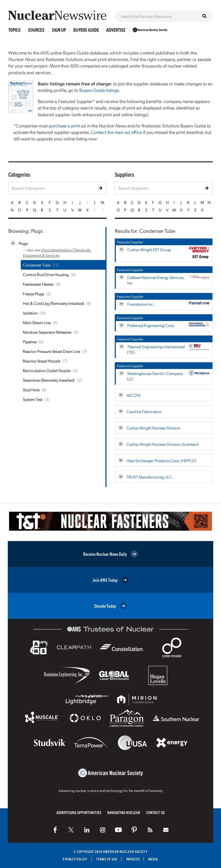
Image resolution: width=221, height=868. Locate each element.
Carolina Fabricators (144, 411)
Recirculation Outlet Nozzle (47, 370)
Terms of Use (107, 859)
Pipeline (30, 342)
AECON (133, 395)
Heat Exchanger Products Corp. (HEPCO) (161, 460)
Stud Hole (31, 390)
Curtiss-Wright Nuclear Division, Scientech (163, 444)
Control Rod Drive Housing (46, 274)
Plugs (23, 243)
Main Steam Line (37, 322)
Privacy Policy (75, 859)
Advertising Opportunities (79, 812)
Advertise (116, 30)
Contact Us (155, 812)
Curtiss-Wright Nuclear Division (153, 428)
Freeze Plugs (33, 294)
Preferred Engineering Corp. (151, 325)
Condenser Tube (37, 265)
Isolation (30, 313)
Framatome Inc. (141, 304)
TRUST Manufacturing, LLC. (150, 477)
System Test (33, 399)
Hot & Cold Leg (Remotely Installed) (54, 303)
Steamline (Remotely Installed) (49, 380)
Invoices (133, 859)
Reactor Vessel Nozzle (42, 361)
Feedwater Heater (38, 284)
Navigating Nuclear (124, 812)
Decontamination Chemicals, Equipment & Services (57, 252)
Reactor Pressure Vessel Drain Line (51, 351)
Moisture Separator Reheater (47, 332)
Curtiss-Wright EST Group (149, 250)
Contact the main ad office (116, 132)
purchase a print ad (67, 125)
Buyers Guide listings (99, 90)
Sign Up (59, 30)
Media (153, 859)
